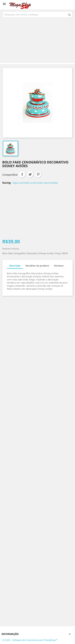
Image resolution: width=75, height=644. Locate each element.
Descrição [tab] (15, 266)
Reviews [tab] (59, 266)
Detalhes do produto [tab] (37, 266)
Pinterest (38, 174)
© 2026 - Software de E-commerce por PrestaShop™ (30, 640)
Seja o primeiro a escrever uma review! (35, 183)
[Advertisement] (38, 41)
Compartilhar (22, 174)
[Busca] (37, 15)
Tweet (30, 174)
